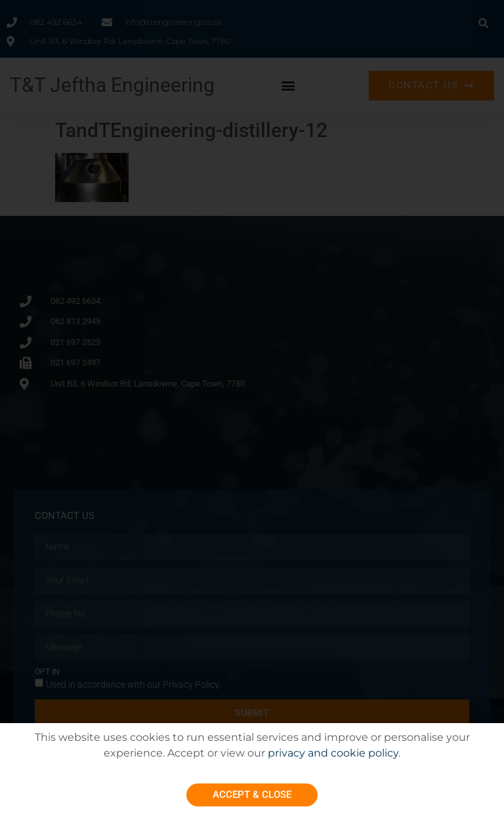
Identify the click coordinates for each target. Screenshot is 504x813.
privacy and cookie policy (333, 753)
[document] (252, 406)
